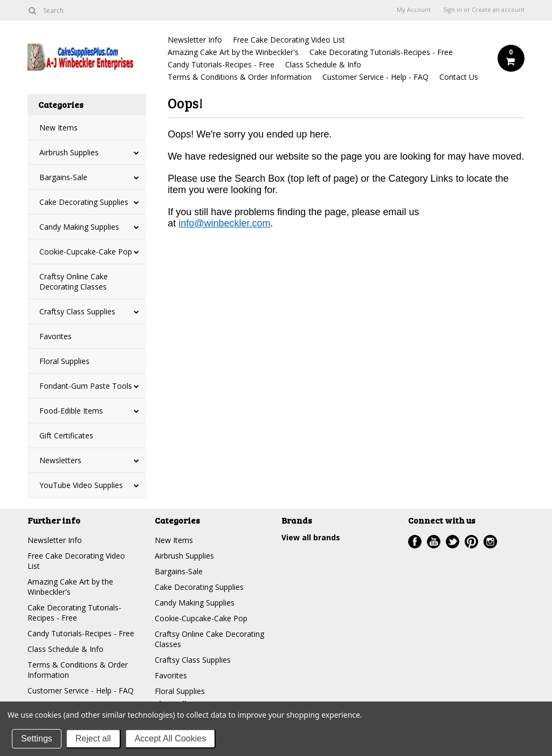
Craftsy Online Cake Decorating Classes (74, 281)
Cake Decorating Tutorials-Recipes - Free (381, 52)
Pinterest (471, 542)
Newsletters (60, 460)
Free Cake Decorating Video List (289, 40)
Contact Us (459, 77)
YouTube (434, 542)
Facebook (415, 542)
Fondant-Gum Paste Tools (86, 386)
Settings (37, 738)
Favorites (56, 336)
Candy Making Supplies (79, 227)
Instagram (490, 542)
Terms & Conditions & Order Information (240, 77)
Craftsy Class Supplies (77, 311)
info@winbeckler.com (224, 223)
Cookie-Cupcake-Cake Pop (86, 252)
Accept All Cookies (171, 738)
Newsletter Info (195, 40)
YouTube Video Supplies (81, 485)
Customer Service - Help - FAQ (375, 77)
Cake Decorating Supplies (84, 202)
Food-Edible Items (71, 411)
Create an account (498, 10)
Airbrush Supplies (69, 152)
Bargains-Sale (63, 177)
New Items (58, 128)
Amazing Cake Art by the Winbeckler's (233, 52)
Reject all (93, 738)
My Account (414, 10)
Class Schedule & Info (323, 64)
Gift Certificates (66, 435)
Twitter (453, 542)
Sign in (453, 10)
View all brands (311, 537)
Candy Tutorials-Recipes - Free (221, 64)
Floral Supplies (64, 361)
